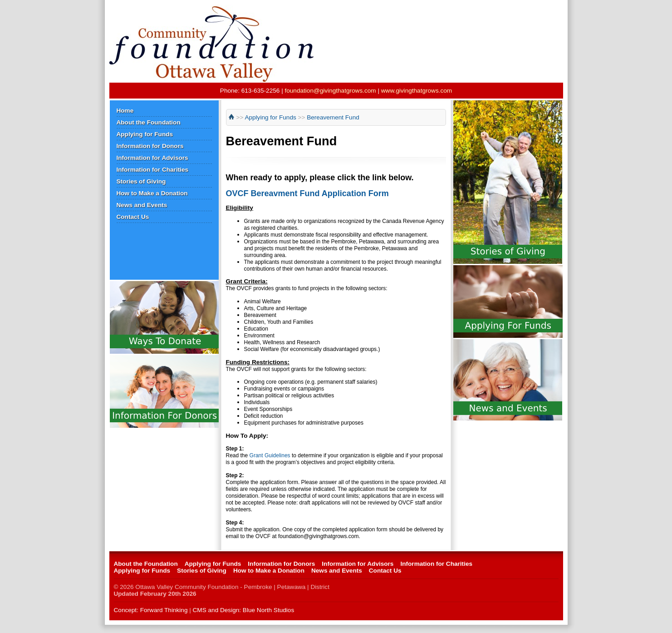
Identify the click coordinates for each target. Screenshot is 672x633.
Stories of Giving (141, 181)
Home (125, 111)
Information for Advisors (152, 158)
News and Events (142, 205)
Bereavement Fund (333, 117)
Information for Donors (150, 146)
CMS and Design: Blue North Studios (244, 610)
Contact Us (133, 217)
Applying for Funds (145, 134)
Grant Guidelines (270, 455)
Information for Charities (153, 170)
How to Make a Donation (152, 193)
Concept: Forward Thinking (151, 610)
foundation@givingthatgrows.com (330, 91)
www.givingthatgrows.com (417, 91)
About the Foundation (149, 122)
